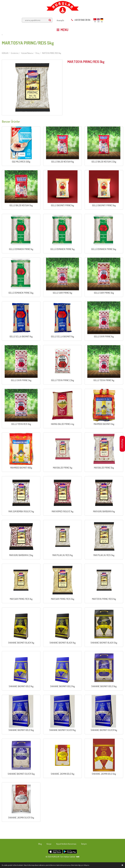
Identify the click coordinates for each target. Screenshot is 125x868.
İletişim (84, 844)
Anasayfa (60, 20)
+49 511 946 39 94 (81, 20)
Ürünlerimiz (15, 53)
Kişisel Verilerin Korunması (66, 844)
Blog (40, 844)
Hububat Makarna (27, 53)
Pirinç (37, 53)
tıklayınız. (86, 865)
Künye (49, 844)
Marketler (122, 444)
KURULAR (5, 53)
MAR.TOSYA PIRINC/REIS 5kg (51, 53)
